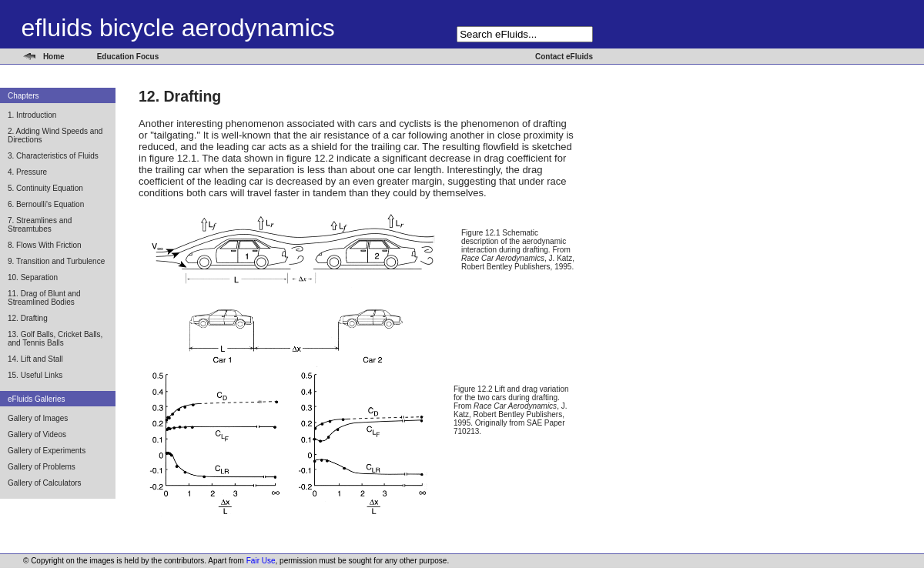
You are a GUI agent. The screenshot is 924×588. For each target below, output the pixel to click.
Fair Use (261, 561)
